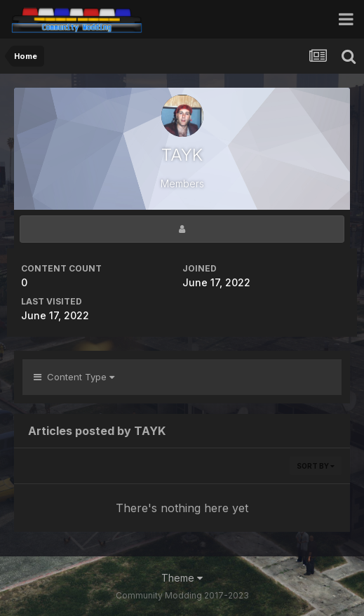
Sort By (316, 466)
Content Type (74, 377)
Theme (182, 578)
